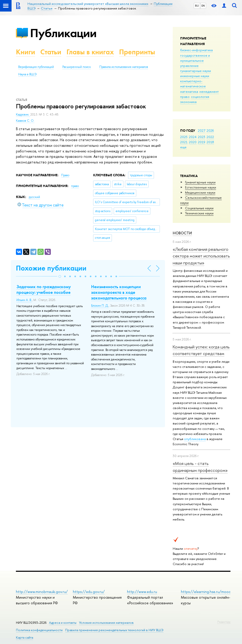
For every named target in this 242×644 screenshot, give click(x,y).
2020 (193, 142)
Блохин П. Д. (100, 306)
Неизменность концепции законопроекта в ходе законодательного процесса (119, 292)
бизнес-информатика (196, 50)
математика (189, 91)
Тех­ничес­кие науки (199, 213)
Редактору (224, 622)
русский (34, 197)
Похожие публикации (51, 268)
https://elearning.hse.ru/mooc (206, 592)
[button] (60, 276)
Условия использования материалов (106, 623)
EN (203, 6)
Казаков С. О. (25, 121)
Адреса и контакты (63, 623)
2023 (202, 137)
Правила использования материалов (124, 67)
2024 (193, 137)
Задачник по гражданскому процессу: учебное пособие (44, 289)
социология (200, 97)
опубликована (195, 439)
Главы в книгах (90, 52)
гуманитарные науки (196, 71)
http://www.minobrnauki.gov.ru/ (42, 592)
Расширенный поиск (77, 67)
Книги (26, 52)
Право (65, 175)
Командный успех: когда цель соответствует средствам (201, 350)
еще (183, 147)
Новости (182, 233)
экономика (188, 102)
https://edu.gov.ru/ (89, 592)
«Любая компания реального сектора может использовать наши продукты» (201, 256)
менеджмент (209, 91)
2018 (210, 142)
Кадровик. (23, 115)
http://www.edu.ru (142, 592)
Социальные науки (199, 208)
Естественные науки (201, 187)
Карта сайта (25, 637)
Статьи (51, 52)
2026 (210, 130)
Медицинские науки (200, 192)
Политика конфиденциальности (39, 630)
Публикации (63, 33)
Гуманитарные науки (200, 182)
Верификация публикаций (36, 67)
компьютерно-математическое (193, 84)
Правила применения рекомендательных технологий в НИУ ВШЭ (114, 630)
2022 (210, 137)
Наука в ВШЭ (27, 74)
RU (197, 6)
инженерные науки (195, 76)
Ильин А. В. (24, 300)
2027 (202, 130)
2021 (184, 142)
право (185, 97)
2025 (184, 137)
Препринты (137, 52)
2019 (202, 142)
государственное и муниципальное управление (195, 60)
